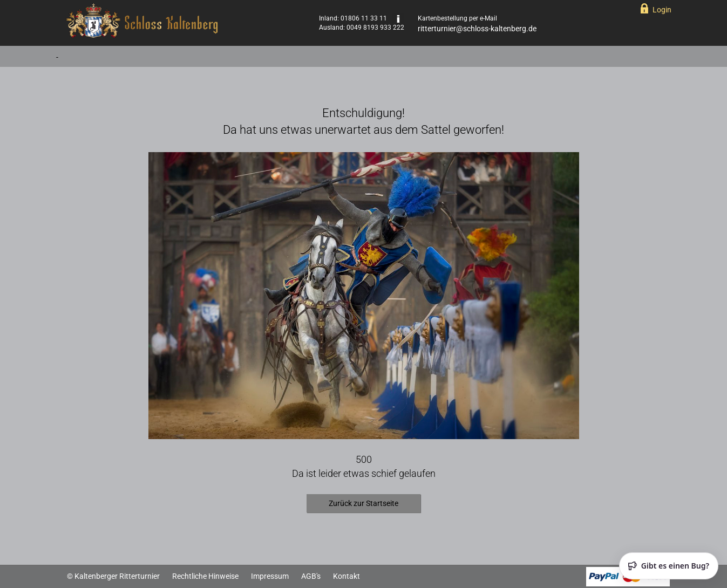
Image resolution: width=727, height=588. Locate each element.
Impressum (270, 576)
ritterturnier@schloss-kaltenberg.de (477, 29)
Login (662, 10)
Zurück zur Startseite (363, 503)
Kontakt (346, 576)
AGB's (311, 576)
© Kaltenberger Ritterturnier (113, 576)
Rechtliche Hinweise (205, 576)
